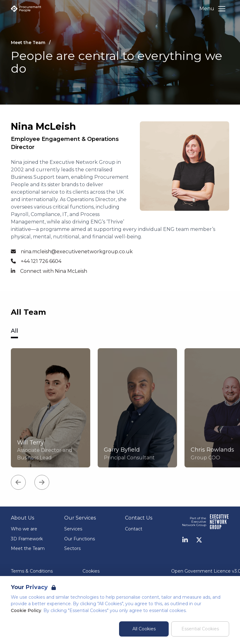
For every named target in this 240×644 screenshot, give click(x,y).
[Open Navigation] (222, 9)
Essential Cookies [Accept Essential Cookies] (200, 629)
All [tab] (14, 331)
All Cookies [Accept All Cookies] (144, 629)
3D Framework (27, 539)
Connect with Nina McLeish (54, 271)
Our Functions (80, 539)
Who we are (24, 529)
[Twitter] (199, 540)
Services (73, 529)
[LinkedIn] (185, 540)
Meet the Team (28, 548)
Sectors (72, 548)
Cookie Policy (26, 610)
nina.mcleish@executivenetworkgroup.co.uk (77, 252)
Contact (134, 529)
